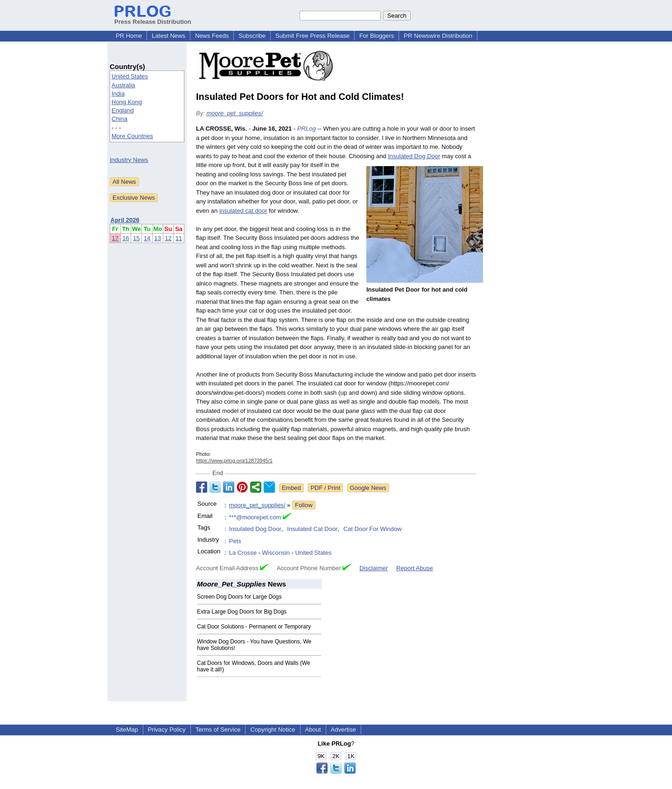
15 (136, 238)
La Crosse (243, 553)
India (118, 94)
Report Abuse (415, 568)
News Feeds (212, 36)
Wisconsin (276, 553)
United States (130, 76)
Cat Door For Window (373, 529)
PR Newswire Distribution (438, 36)
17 (115, 238)
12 (168, 238)
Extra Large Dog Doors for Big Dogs (242, 612)
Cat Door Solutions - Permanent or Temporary (254, 627)
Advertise (343, 730)
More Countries (132, 136)
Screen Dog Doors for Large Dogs (239, 597)
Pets (235, 541)
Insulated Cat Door (312, 529)
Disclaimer (374, 568)
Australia (123, 85)
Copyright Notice (273, 730)
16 (126, 238)
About (313, 730)
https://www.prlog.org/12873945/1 (234, 461)
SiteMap (127, 730)
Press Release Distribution (153, 18)
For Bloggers (377, 36)
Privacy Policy (167, 730)
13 (158, 238)
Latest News (168, 36)
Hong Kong (127, 102)
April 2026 (125, 220)
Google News (368, 488)
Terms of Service (218, 730)
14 (147, 238)
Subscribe (252, 36)
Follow (304, 505)
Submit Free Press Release (312, 36)
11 (179, 238)
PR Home (129, 36)
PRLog (307, 129)
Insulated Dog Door (414, 156)
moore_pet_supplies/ (234, 113)
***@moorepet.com (255, 517)
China (119, 119)
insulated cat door (243, 211)
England (123, 110)
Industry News (129, 160)
